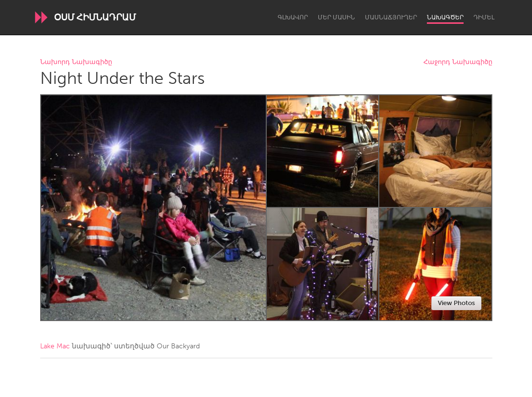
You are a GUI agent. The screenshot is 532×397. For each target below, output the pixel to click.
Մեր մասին (336, 17)
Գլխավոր (293, 17)
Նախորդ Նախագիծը (76, 62)
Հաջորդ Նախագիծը (458, 62)
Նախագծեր (445, 17)
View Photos (456, 303)
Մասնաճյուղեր (391, 17)
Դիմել (484, 17)
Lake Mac (55, 346)
